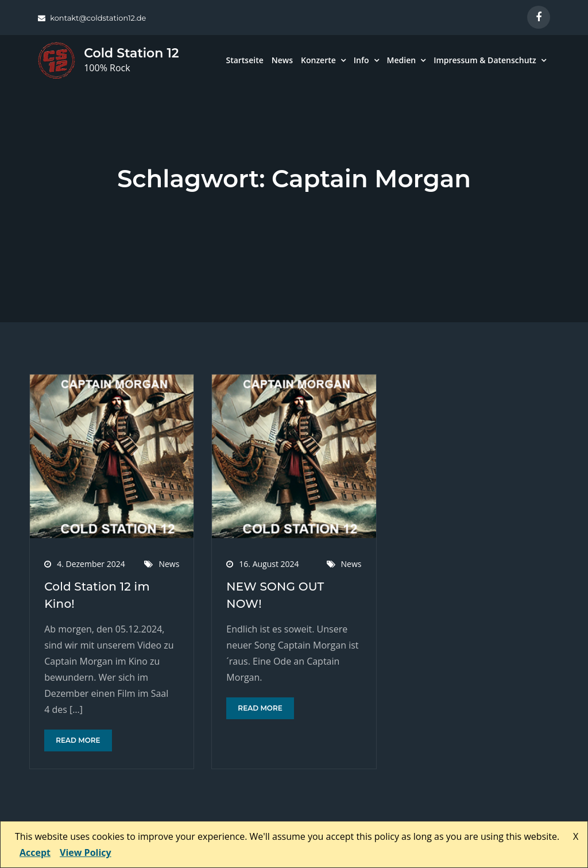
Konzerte (318, 60)
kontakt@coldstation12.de (92, 18)
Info (361, 60)
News (282, 60)
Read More (78, 740)
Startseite (244, 60)
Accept (35, 852)
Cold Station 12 (131, 53)
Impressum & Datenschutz (485, 60)
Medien (402, 60)
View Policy (86, 852)
